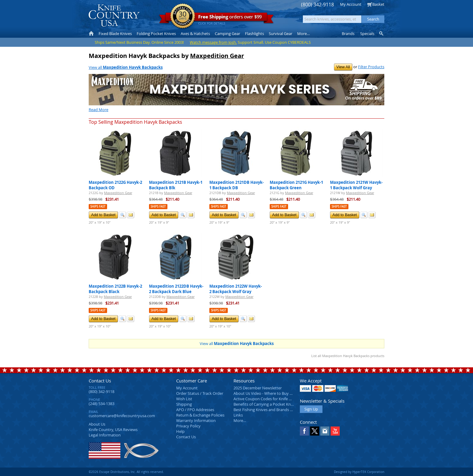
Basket (378, 4)
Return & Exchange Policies (200, 415)
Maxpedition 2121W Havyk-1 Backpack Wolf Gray (356, 185)
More (303, 34)
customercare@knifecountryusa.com (122, 416)
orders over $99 (216, 18)
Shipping (184, 404)
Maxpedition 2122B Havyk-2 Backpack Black (115, 289)
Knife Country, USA (114, 16)
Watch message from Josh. (213, 42)
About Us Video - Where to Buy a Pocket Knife (274, 393)
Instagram (325, 431)
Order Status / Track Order (200, 393)
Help (180, 431)
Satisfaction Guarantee (183, 16)
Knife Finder (382, 34)
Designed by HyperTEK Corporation (359, 472)
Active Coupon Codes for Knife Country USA (273, 399)
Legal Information (105, 435)
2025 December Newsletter (258, 388)
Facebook (304, 431)
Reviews (113, 430)
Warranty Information (196, 420)
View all (126, 67)
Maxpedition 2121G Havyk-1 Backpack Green (296, 185)
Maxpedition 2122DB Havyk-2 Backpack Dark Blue (176, 289)
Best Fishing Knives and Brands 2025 (266, 410)
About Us (97, 424)
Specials (367, 34)
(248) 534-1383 (102, 404)
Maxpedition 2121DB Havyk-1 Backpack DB (237, 185)
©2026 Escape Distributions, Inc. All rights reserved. (126, 472)
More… (240, 420)
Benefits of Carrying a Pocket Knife (264, 404)
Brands (348, 34)
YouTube (335, 431)
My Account (351, 4)
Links (238, 415)
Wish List (184, 399)
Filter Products (371, 67)
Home (91, 34)
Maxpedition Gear (217, 56)
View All (343, 67)
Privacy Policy (188, 426)
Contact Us (100, 381)
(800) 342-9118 (317, 5)
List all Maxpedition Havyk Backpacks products (348, 356)
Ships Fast (98, 207)
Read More (98, 110)
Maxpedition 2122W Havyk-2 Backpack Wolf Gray (236, 289)
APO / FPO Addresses (195, 410)
